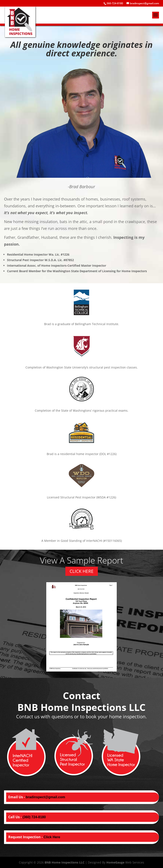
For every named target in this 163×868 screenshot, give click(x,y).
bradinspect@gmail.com (45, 797)
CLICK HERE (82, 571)
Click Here (52, 837)
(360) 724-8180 (34, 817)
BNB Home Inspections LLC (65, 862)
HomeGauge (115, 862)
